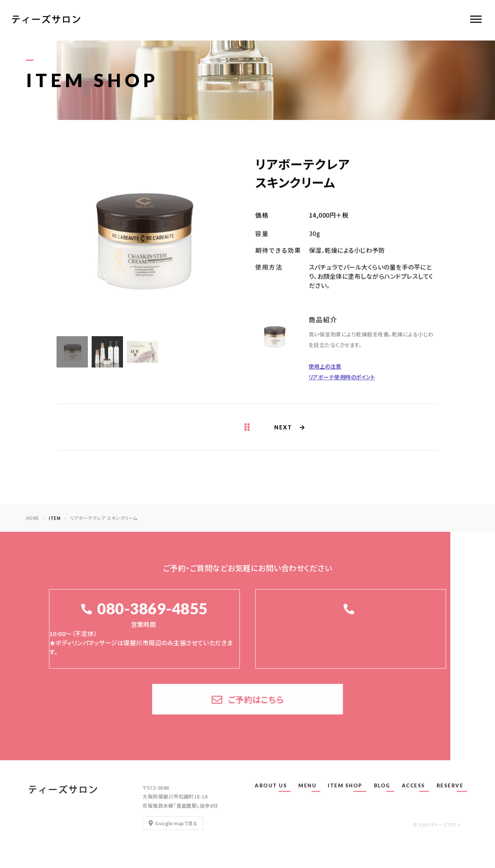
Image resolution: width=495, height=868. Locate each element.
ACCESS (413, 785)
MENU (307, 785)
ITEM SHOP (345, 785)
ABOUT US (271, 785)
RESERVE (450, 785)
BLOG (382, 785)
